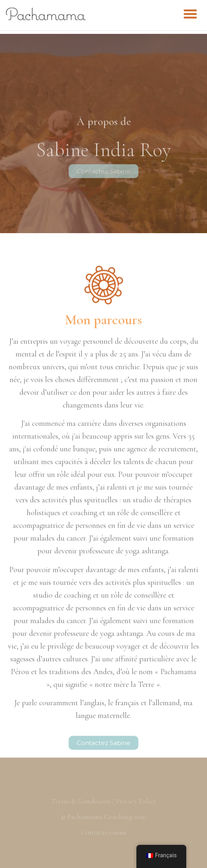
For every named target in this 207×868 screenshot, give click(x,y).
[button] (190, 12)
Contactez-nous (104, 832)
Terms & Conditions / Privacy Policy (104, 801)
